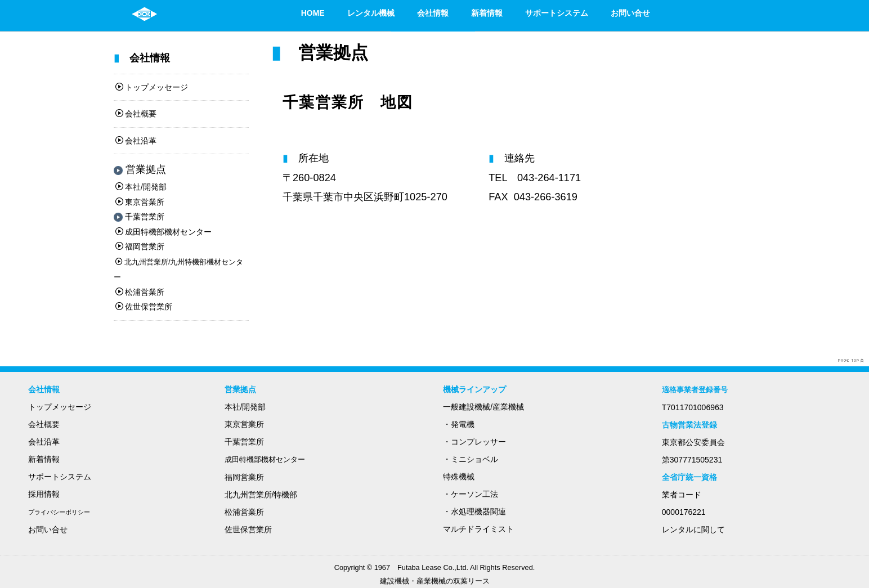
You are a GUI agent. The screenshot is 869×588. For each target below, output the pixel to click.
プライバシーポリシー (59, 512)
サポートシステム (557, 13)
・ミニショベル (471, 459)
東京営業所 (140, 202)
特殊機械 (459, 477)
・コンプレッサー (474, 442)
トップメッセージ (152, 87)
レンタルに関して (693, 529)
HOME (313, 13)
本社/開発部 (141, 187)
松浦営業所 (140, 292)
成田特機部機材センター (164, 232)
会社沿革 (136, 141)
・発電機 (459, 424)
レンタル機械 (371, 13)
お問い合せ (630, 13)
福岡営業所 (140, 246)
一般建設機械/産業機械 (483, 407)
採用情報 (44, 494)
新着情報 (487, 13)
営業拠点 (140, 169)
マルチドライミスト (478, 529)
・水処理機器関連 (474, 511)
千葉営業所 (139, 217)
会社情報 (433, 13)
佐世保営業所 (144, 307)
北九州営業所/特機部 (261, 495)
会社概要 (136, 114)
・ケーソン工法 (471, 494)
